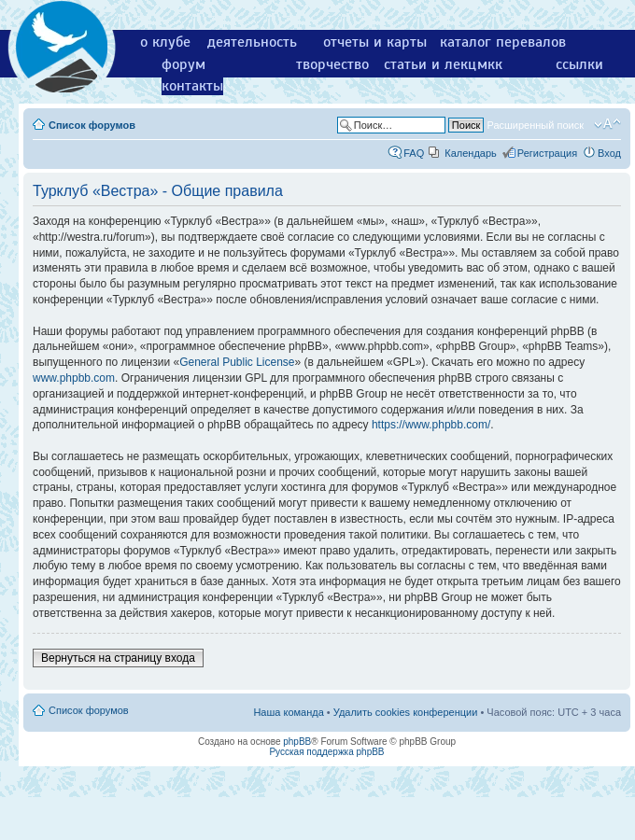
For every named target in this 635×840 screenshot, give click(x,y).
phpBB (297, 742)
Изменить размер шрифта (607, 124)
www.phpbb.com (74, 378)
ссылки (579, 64)
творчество (332, 64)
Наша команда (288, 712)
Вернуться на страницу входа (118, 658)
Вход (609, 153)
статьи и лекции (438, 64)
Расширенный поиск (535, 125)
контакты (192, 86)
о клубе (165, 42)
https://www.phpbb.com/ (431, 425)
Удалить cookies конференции (406, 712)
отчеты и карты (375, 42)
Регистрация (547, 153)
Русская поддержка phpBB (326, 752)
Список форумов (92, 125)
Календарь (471, 153)
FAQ (414, 153)
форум (183, 64)
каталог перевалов (503, 42)
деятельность (252, 42)
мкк (490, 64)
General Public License (237, 362)
